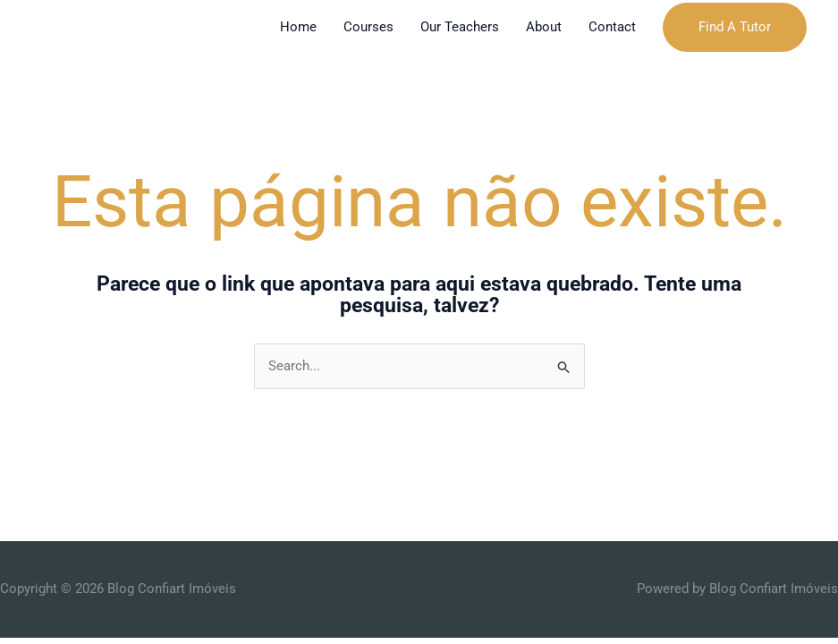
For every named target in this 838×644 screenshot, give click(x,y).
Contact (612, 27)
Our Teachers (460, 27)
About (544, 27)
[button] (735, 27)
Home (298, 27)
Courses (368, 27)
